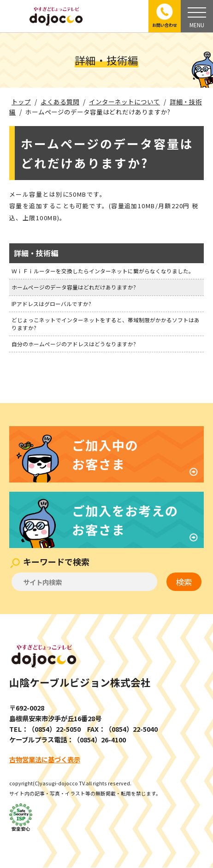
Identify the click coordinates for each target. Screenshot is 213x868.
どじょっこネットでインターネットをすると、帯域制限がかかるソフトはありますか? (106, 323)
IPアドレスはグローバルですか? (51, 304)
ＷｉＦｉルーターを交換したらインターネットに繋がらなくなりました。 (103, 271)
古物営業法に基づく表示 (45, 759)
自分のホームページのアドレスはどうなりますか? (74, 344)
